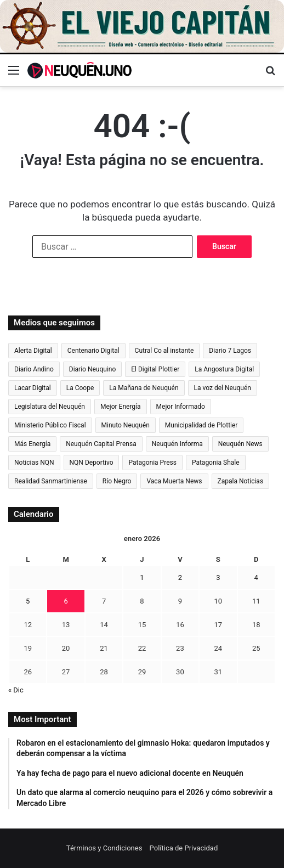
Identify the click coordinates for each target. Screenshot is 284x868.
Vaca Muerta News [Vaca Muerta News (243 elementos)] (174, 481)
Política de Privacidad (184, 848)
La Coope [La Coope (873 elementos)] (80, 388)
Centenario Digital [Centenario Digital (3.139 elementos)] (93, 351)
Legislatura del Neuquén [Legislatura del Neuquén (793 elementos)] (50, 407)
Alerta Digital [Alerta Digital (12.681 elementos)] (33, 351)
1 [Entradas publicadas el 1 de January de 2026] (142, 577)
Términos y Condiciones (104, 848)
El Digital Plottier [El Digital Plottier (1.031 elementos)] (155, 369)
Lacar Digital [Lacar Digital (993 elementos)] (33, 388)
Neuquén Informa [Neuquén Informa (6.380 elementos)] (177, 444)
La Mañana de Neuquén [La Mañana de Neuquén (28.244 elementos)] (144, 388)
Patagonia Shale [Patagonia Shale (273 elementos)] (216, 463)
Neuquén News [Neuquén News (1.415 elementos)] (240, 444)
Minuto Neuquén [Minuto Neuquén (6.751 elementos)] (126, 425)
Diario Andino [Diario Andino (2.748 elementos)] (34, 369)
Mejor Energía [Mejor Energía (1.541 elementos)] (121, 407)
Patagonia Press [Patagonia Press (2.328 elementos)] (152, 463)
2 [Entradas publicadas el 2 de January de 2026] (180, 577)
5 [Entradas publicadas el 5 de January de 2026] (28, 601)
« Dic (16, 690)
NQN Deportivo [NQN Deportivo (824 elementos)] (92, 463)
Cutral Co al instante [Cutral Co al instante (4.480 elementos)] (164, 351)
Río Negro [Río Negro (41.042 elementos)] (117, 481)
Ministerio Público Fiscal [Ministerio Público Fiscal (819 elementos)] (50, 425)
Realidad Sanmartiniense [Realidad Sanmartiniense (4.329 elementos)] (51, 481)
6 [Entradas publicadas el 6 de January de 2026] (66, 601)
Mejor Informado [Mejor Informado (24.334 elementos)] (181, 407)
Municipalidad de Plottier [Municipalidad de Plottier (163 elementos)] (201, 425)
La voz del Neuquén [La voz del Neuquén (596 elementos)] (223, 388)
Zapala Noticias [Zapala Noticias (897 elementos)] (241, 481)
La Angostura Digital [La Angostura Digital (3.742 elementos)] (224, 369)
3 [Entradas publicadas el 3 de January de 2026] (218, 577)
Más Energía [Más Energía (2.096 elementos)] (32, 444)
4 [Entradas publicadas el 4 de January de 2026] (256, 577)
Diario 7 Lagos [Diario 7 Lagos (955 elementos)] (230, 351)
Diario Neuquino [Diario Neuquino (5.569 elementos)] (93, 369)
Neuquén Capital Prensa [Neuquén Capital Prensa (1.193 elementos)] (101, 444)
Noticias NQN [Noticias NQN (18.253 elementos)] (34, 463)
